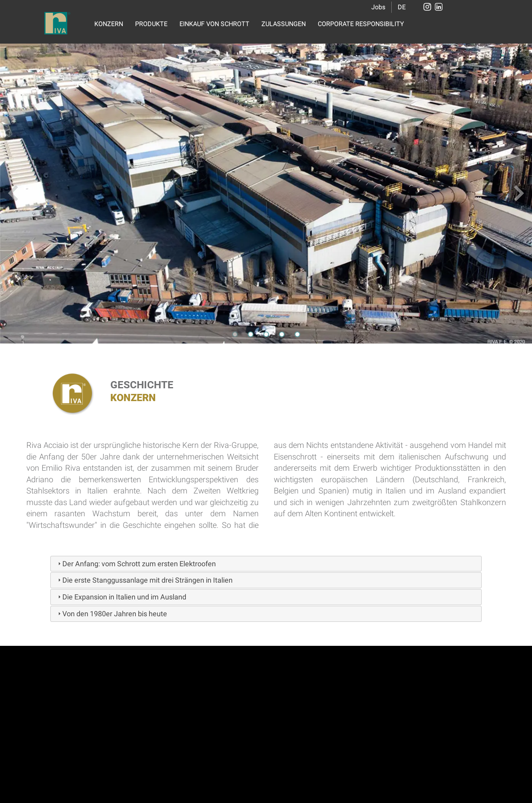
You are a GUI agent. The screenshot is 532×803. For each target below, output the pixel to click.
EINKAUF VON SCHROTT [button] (214, 24)
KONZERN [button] (109, 24)
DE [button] (402, 7)
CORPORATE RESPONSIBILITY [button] (361, 24)
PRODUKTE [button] (151, 24)
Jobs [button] (378, 7)
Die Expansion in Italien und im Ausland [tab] (121, 597)
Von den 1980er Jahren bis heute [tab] (112, 614)
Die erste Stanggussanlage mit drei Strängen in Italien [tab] (144, 580)
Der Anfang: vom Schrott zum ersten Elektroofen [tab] (136, 564)
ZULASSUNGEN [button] (284, 24)
